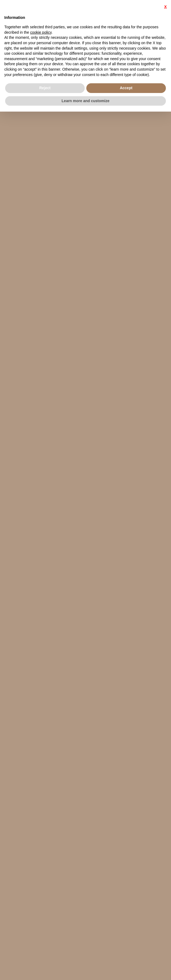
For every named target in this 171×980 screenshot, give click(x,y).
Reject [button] (45, 88)
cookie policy (41, 32)
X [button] (165, 7)
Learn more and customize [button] (85, 101)
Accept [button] (126, 88)
